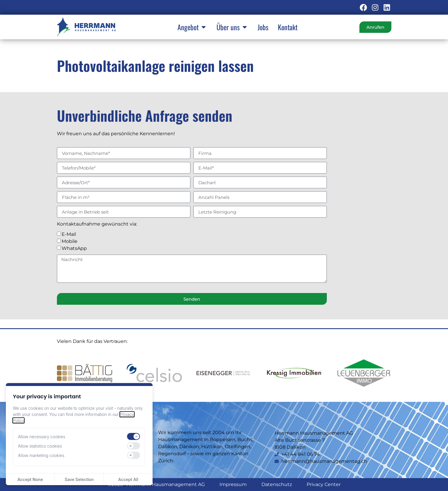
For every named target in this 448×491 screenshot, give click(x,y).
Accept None (30, 479)
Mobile (70, 241)
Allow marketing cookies (41, 455)
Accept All (128, 479)
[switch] (133, 436)
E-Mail (69, 234)
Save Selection (79, 479)
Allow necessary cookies (42, 437)
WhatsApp (74, 248)
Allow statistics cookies (40, 446)
